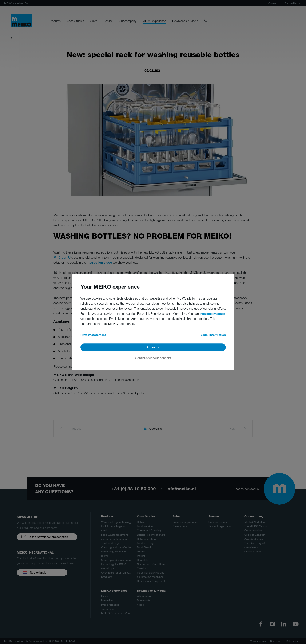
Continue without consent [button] (153, 358)
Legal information (213, 335)
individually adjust (212, 314)
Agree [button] (151, 347)
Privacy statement (93, 335)
